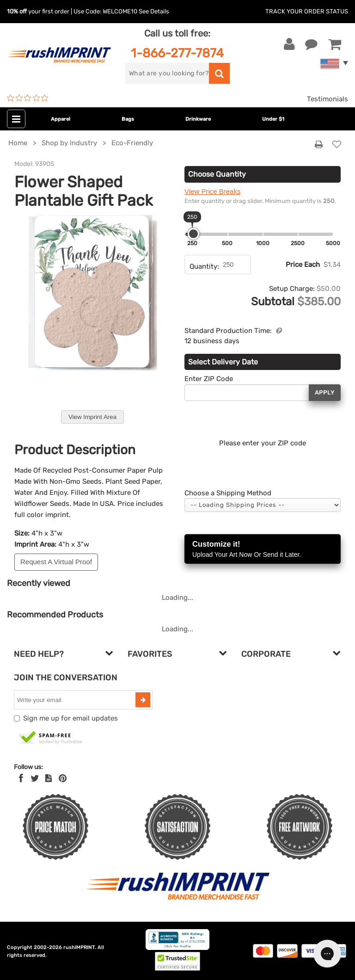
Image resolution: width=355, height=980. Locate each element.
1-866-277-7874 (177, 53)
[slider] (193, 234)
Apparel (61, 119)
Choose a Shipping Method (228, 493)
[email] (76, 700)
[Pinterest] (63, 778)
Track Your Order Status (307, 11)
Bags (128, 119)
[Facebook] (21, 778)
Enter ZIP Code (209, 379)
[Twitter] (35, 778)
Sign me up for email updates (70, 718)
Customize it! (263, 550)
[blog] (49, 778)
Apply (325, 392)
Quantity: (204, 266)
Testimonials (327, 99)
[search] (167, 73)
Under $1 (273, 119)
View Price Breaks (212, 191)
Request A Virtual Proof (56, 562)
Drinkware (198, 119)
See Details (154, 11)
